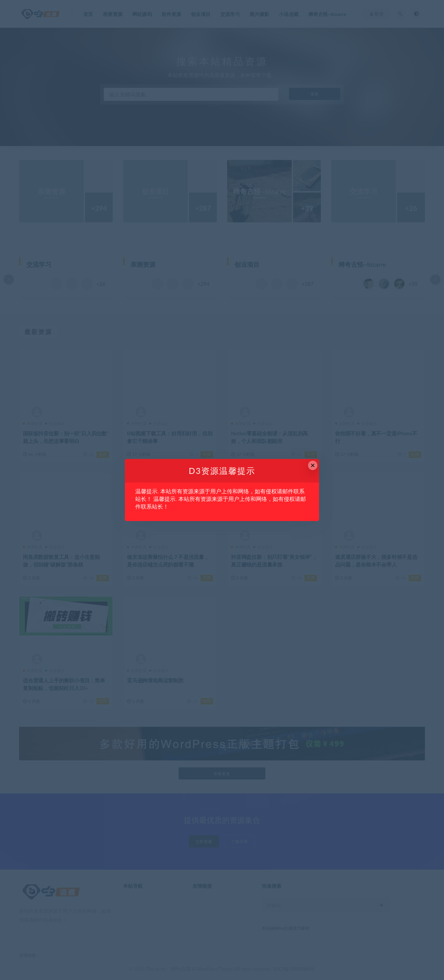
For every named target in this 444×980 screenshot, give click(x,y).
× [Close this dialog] (313, 465)
